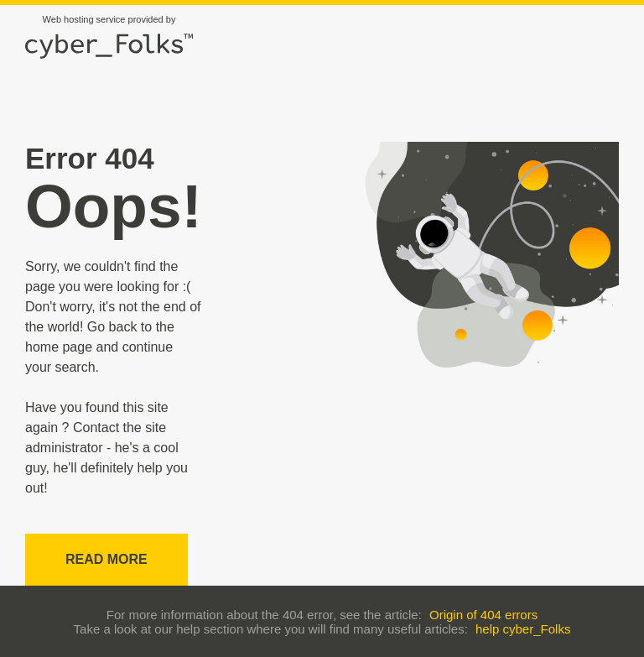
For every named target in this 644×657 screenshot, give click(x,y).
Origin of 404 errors (483, 615)
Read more (106, 559)
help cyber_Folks (523, 629)
